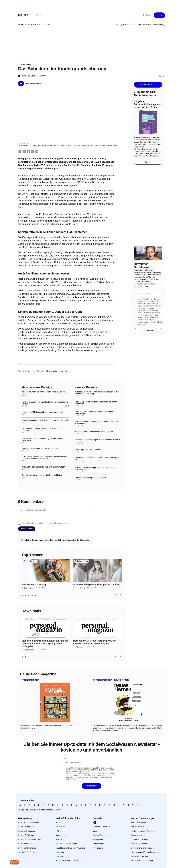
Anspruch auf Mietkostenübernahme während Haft (43, 412)
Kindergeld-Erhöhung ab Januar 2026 (90, 478)
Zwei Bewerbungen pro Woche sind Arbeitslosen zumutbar (42, 430)
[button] (38, 15)
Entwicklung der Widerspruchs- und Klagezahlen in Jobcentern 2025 (96, 469)
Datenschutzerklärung (146, 306)
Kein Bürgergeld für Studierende (88, 450)
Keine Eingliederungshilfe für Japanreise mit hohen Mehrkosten (96, 403)
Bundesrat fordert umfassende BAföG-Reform (94, 432)
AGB (142, 301)
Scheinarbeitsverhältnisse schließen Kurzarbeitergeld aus (97, 459)
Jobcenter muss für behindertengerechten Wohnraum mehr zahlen (44, 440)
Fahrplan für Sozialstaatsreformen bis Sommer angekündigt (94, 413)
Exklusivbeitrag (30, 562)
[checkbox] (20, 523)
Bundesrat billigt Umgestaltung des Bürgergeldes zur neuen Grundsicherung (97, 393)
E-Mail (65, 758)
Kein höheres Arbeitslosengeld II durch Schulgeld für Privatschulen (96, 423)
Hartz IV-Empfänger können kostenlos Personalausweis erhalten (45, 403)
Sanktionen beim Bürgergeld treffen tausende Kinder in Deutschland (97, 441)
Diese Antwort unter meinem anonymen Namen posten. (45, 523)
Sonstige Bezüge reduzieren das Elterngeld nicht (42, 475)
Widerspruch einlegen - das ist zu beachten (40, 449)
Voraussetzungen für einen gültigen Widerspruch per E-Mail (45, 393)
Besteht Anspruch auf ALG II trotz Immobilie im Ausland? (45, 421)
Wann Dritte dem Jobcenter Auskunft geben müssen (43, 467)
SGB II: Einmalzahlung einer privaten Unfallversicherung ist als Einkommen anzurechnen (45, 458)
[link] (23, 25)
